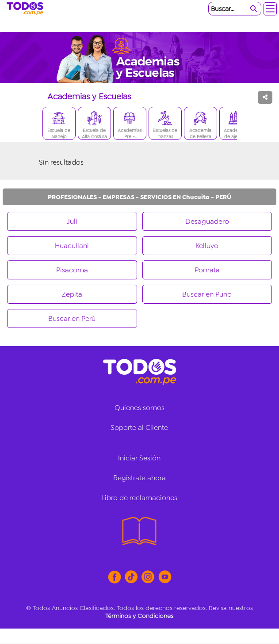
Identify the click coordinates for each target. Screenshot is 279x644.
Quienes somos (139, 408)
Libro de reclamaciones (139, 498)
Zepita (72, 294)
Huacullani (72, 246)
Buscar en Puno (207, 294)
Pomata (207, 270)
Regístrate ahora (139, 478)
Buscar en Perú (72, 318)
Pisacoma (72, 270)
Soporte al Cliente (139, 427)
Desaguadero (207, 221)
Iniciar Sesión (139, 458)
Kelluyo (207, 246)
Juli (72, 221)
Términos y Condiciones (139, 616)
